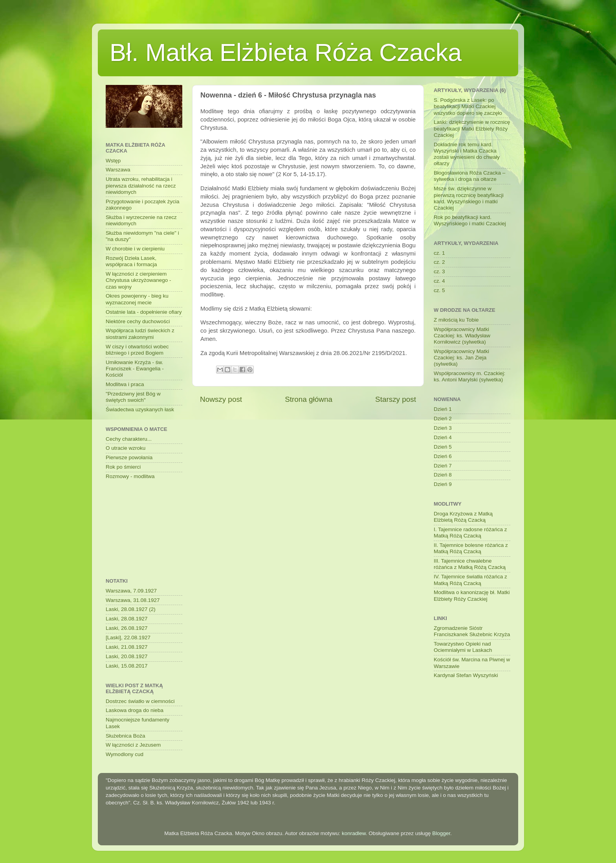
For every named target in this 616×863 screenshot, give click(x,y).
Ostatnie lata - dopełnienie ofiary (144, 312)
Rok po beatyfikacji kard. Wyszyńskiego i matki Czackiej (470, 220)
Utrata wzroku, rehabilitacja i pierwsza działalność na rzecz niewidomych (141, 185)
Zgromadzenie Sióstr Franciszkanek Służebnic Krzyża (472, 631)
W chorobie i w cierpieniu (135, 249)
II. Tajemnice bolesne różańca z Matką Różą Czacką (471, 548)
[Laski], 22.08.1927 (128, 638)
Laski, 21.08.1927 (127, 647)
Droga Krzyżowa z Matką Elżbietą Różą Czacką (463, 517)
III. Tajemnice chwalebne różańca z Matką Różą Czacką (470, 564)
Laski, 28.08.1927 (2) (131, 609)
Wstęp (113, 161)
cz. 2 (439, 262)
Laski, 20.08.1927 (127, 656)
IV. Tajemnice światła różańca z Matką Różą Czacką (470, 580)
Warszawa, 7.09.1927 (131, 591)
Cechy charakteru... (129, 439)
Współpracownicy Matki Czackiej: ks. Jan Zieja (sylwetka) (461, 358)
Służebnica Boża (126, 736)
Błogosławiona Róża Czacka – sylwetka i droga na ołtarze (469, 176)
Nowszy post (221, 399)
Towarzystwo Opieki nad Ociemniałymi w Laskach (463, 647)
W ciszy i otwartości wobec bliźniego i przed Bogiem (137, 350)
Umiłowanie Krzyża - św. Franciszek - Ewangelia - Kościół (135, 369)
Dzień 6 (443, 456)
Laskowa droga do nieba (135, 710)
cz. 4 (439, 281)
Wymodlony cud (125, 754)
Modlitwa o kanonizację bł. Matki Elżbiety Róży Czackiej (472, 595)
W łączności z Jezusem (133, 745)
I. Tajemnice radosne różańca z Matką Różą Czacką (470, 533)
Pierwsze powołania (129, 457)
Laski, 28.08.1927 (127, 619)
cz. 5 (439, 290)
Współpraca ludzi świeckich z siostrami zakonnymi (140, 334)
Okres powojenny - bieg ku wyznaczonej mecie (137, 299)
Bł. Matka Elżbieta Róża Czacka (286, 52)
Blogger (441, 833)
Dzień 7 (443, 466)
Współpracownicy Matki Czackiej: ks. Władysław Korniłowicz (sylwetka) (462, 336)
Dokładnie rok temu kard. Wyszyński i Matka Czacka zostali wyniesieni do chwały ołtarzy (467, 154)
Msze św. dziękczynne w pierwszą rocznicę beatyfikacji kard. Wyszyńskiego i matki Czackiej (469, 198)
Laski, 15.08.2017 (127, 666)
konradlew (354, 833)
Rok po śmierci (123, 467)
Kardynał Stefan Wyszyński (466, 675)
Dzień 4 (443, 437)
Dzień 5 (443, 447)
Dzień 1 (443, 409)
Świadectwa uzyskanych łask (140, 409)
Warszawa (118, 170)
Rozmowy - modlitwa (130, 476)
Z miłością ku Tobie (456, 320)
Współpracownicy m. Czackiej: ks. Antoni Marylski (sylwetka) (469, 376)
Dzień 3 (443, 428)
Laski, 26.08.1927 (127, 628)
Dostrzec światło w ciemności (140, 701)
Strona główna (309, 399)
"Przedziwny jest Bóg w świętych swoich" (133, 397)
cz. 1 (439, 253)
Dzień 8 (443, 475)
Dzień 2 (443, 419)
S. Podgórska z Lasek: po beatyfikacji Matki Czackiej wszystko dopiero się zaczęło (468, 106)
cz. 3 (439, 271)
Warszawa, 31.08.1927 (133, 600)
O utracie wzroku (126, 448)
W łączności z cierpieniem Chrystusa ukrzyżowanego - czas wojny (138, 280)
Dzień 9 (443, 484)
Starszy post (396, 399)
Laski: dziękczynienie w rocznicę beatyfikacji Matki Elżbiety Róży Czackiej (472, 128)
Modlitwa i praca (125, 384)
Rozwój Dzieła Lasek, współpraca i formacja (131, 261)
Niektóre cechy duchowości (138, 321)
